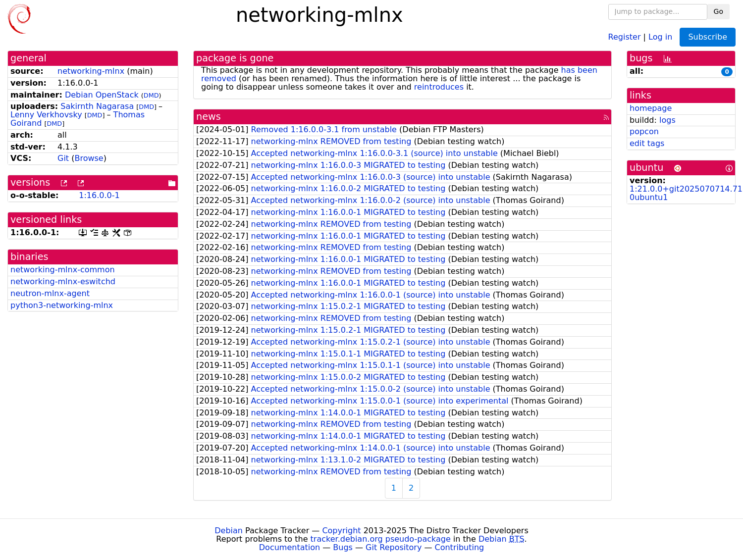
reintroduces (439, 87)
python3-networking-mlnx (62, 305)
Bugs (343, 547)
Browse (89, 158)
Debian (229, 531)
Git (63, 158)
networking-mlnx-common (63, 270)
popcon (644, 131)
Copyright (341, 531)
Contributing (460, 547)
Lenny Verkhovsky (46, 115)
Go (718, 11)
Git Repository (394, 547)
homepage (651, 108)
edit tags (647, 143)
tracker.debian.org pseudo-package (381, 539)
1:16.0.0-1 (99, 195)
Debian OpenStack (102, 95)
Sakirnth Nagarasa (97, 106)
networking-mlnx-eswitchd (63, 281)
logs (667, 120)
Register (625, 36)
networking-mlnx (91, 71)
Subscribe (708, 37)
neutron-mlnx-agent (50, 293)
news (209, 117)
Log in (660, 36)
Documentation (290, 547)
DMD (151, 95)
